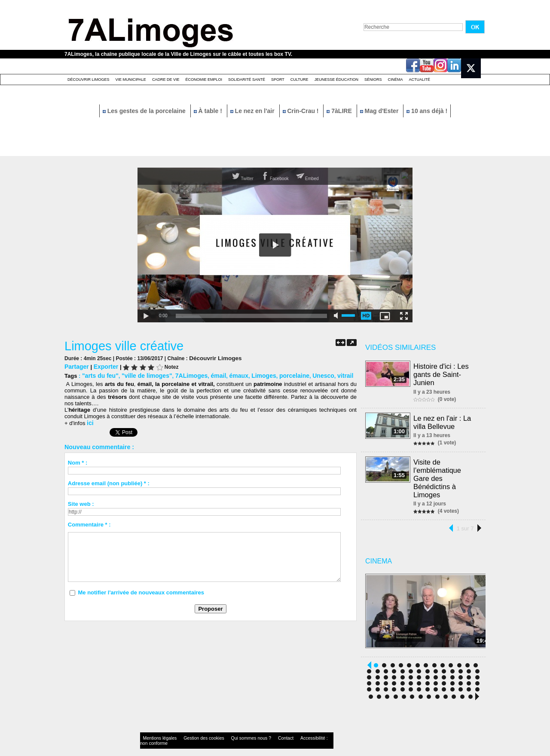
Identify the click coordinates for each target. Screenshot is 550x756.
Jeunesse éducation (336, 80)
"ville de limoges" (142, 375)
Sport (278, 80)
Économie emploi (204, 80)
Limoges (252, 375)
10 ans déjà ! (427, 111)
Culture (299, 80)
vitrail (328, 375)
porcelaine (280, 375)
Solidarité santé (247, 80)
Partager (76, 366)
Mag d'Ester (380, 111)
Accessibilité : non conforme (292, 728)
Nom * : (78, 461)
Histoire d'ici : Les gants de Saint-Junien (442, 374)
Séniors (373, 80)
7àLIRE (340, 111)
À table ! (209, 111)
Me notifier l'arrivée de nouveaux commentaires (141, 591)
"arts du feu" (99, 375)
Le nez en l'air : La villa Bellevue (443, 421)
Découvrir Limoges (89, 80)
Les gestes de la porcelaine (145, 111)
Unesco (308, 375)
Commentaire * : (89, 523)
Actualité (420, 80)
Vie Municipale (131, 80)
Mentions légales (156, 728)
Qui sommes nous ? (230, 728)
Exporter (103, 366)
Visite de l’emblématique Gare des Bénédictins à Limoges (446, 471)
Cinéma (396, 80)
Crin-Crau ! (302, 111)
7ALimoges (184, 375)
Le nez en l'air (253, 111)
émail (209, 375)
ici (90, 421)
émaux (228, 375)
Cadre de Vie (166, 80)
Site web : (81, 502)
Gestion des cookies (192, 728)
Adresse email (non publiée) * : (109, 482)
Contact (258, 728)
